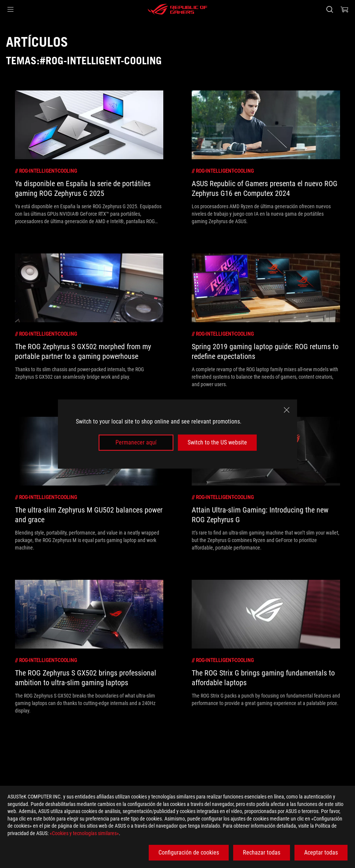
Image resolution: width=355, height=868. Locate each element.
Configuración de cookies (189, 852)
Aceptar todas (321, 852)
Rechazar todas (262, 852)
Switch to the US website (217, 442)
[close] (287, 410)
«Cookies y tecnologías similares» (84, 833)
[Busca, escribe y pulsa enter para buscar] (330, 9)
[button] (10, 9)
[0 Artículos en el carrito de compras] (345, 9)
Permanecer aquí (136, 442)
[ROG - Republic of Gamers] (177, 9)
